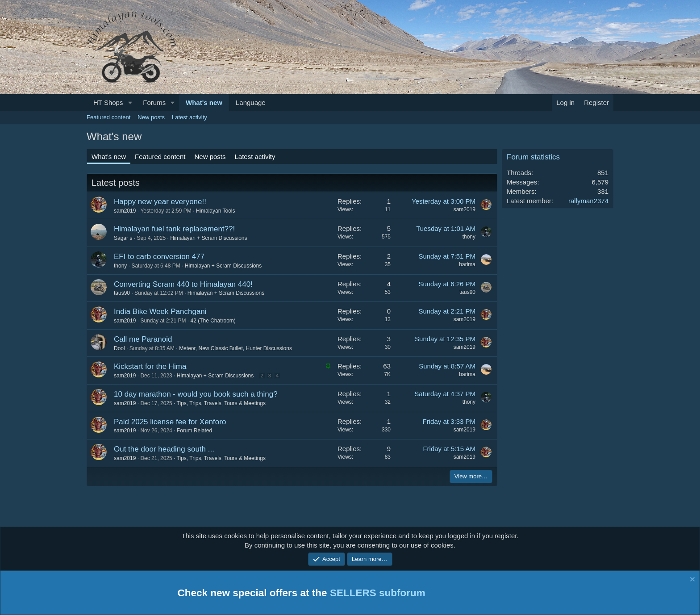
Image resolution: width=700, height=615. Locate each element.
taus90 (122, 293)
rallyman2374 (588, 201)
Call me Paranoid (143, 339)
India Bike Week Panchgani (160, 312)
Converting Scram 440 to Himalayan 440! (183, 284)
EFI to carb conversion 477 (159, 257)
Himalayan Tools (216, 211)
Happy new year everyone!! (160, 202)
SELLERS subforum (378, 593)
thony (469, 237)
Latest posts (116, 183)
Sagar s (123, 238)
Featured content (108, 117)
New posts (151, 117)
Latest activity (190, 117)
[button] (130, 102)
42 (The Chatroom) (213, 321)
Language (251, 102)
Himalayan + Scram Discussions (208, 238)
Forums (154, 102)
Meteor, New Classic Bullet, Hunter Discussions (235, 348)
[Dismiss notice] (691, 581)
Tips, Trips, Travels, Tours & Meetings (221, 403)
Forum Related (194, 431)
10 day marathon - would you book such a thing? (196, 394)
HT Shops (108, 102)
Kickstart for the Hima (150, 366)
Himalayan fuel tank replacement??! (174, 229)
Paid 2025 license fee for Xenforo (170, 422)
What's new (204, 102)
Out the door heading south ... (164, 449)
